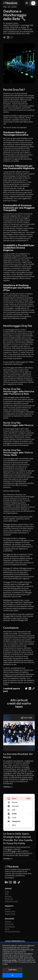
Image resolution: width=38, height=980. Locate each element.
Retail (7, 929)
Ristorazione (10, 927)
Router (8, 909)
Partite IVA (9, 924)
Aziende (8, 922)
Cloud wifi (9, 899)
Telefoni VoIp (10, 911)
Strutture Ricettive (12, 931)
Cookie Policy (12, 970)
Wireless (8, 896)
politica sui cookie (9, 960)
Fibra (7, 892)
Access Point (10, 914)
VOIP (7, 894)
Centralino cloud (11, 901)
